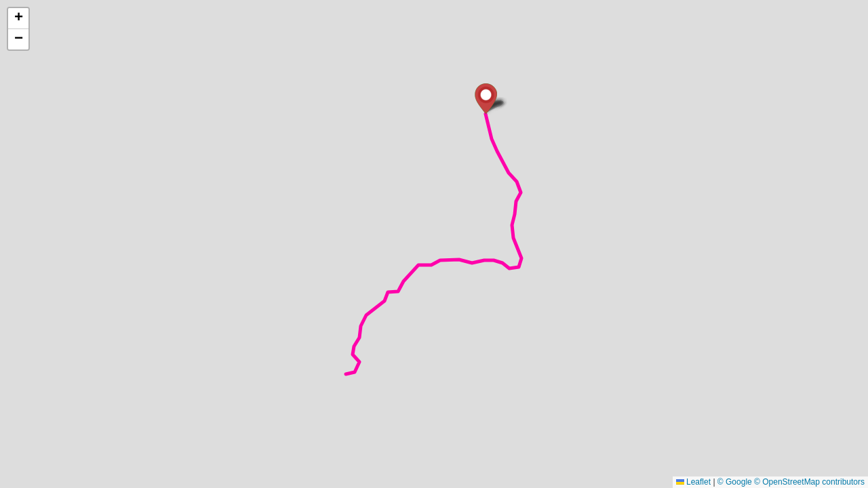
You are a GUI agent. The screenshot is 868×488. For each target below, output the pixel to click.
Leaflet (693, 482)
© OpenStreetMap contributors (809, 482)
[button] (486, 99)
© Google (735, 482)
